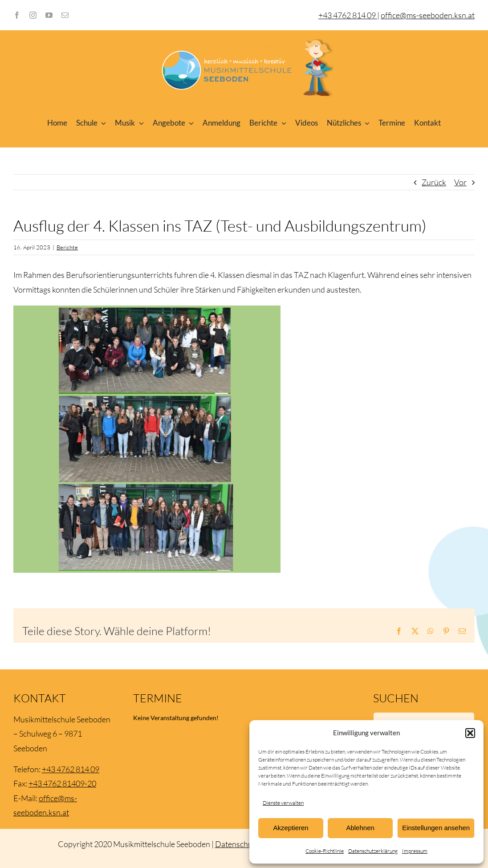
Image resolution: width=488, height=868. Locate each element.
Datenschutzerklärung (373, 851)
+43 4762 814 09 (71, 769)
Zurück (434, 182)
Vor (460, 182)
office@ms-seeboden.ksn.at (428, 15)
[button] (470, 733)
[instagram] (33, 15)
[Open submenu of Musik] (139, 123)
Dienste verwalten (283, 803)
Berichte (67, 247)
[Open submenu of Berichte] (282, 123)
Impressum (415, 851)
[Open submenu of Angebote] (190, 123)
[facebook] (17, 15)
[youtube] (49, 15)
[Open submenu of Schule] (102, 123)
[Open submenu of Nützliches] (366, 123)
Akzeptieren (291, 828)
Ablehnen (360, 828)
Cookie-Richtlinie (325, 851)
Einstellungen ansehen (436, 828)
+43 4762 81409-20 (62, 783)
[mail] (65, 15)
